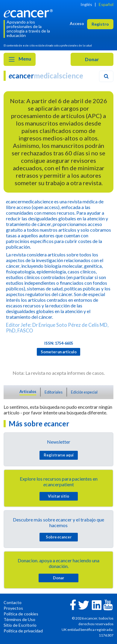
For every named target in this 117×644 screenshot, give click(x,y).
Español (106, 4)
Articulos (28, 391)
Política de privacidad (23, 631)
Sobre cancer (59, 537)
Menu (20, 59)
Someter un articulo (59, 352)
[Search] (106, 76)
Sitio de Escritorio (20, 625)
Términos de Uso (19, 619)
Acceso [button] (77, 23)
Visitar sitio (58, 496)
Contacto (13, 602)
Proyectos (13, 608)
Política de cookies (21, 614)
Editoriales (54, 392)
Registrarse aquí (59, 455)
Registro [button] (100, 24)
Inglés (86, 4)
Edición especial (84, 392)
